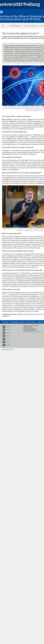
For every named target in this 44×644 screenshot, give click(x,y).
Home (3, 26)
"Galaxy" (33, 57)
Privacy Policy (31, 322)
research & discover (31, 26)
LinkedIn (7, 342)
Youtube (7, 336)
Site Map (5, 322)
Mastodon (8, 345)
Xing (6, 339)
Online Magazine (15, 26)
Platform (5, 294)
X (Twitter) (8, 330)
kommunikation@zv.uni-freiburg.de (33, 332)
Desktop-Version (8, 349)
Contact (22, 322)
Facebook (8, 327)
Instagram (8, 333)
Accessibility (14, 322)
